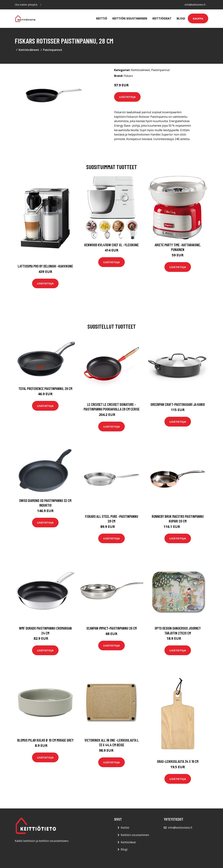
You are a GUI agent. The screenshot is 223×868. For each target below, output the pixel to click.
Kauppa (198, 18)
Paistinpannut (53, 50)
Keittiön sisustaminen (130, 18)
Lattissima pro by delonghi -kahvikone (45, 266)
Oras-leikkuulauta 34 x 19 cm (178, 761)
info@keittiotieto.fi (195, 5)
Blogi (181, 18)
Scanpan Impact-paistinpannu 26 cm (112, 628)
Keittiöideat (162, 18)
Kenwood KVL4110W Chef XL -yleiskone (111, 245)
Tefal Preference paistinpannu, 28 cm (45, 388)
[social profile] (41, 5)
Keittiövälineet (29, 50)
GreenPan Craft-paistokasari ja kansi (178, 404)
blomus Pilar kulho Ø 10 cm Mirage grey (45, 740)
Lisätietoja (127, 97)
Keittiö (102, 18)
